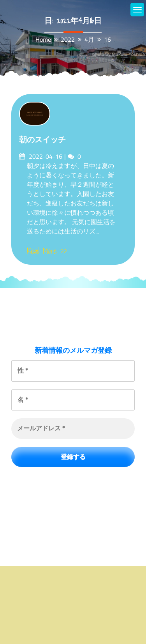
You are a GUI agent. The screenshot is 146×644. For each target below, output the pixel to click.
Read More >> (47, 251)
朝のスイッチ (42, 140)
